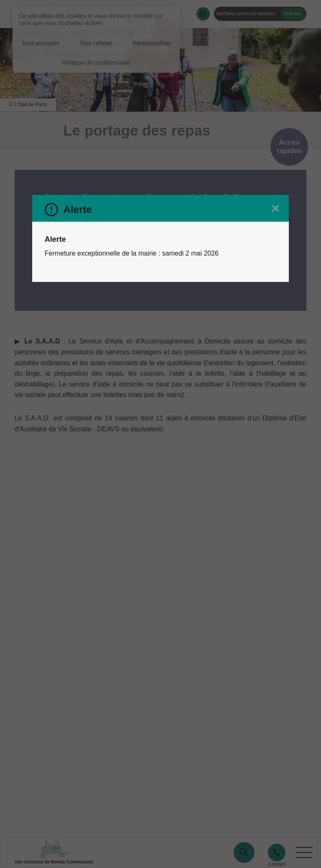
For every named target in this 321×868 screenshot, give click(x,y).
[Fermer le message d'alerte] (275, 208)
